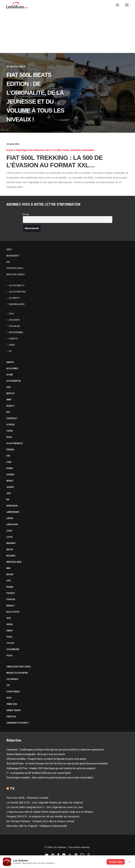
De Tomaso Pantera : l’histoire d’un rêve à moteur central (40, 821)
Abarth (10, 362)
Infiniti (10, 481)
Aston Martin (13, 381)
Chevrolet (12, 418)
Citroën (10, 425)
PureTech (11, 717)
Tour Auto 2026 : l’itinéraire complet (27, 798)
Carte (9, 250)
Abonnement (13, 256)
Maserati (11, 543)
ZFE (8, 685)
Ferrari (10, 450)
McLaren (11, 556)
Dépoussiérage (16, 332)
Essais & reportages (17, 150)
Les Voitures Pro (17, 292)
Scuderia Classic (17, 304)
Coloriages (12, 679)
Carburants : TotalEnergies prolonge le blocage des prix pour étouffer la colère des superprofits (55, 750)
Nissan (10, 574)
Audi (9, 387)
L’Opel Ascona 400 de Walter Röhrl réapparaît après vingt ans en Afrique (50, 812)
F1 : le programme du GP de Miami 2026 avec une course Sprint (39, 773)
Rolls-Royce (13, 612)
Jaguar (10, 487)
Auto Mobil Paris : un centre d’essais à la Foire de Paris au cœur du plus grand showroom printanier (57, 763)
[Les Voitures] (17, 5)
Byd (8, 412)
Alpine (10, 375)
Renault (11, 606)
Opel (9, 581)
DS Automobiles (15, 443)
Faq (8, 262)
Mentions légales (15, 274)
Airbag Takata (13, 710)
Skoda (10, 624)
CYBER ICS (13, 339)
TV (12, 788)
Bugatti (10, 406)
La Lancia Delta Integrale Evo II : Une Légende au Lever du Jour (45, 807)
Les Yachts (14, 298)
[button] (127, 5)
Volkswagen (13, 649)
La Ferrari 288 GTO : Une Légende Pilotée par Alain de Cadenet (45, 802)
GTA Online (14, 326)
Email (26, 214)
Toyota (10, 643)
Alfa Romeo (12, 368)
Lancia (10, 518)
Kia (8, 500)
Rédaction (39, 150)
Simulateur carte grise (19, 667)
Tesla (9, 637)
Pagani (10, 587)
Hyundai (10, 475)
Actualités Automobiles (82, 150)
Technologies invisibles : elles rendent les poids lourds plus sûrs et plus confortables (50, 778)
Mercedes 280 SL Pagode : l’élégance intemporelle (37, 826)
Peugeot (11, 593)
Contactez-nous (15, 268)
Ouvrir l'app (116, 862)
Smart (10, 631)
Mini (8, 568)
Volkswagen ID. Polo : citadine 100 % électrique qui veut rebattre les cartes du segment (51, 768)
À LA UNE (56, 150)
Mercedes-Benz (14, 562)
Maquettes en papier (17, 673)
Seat (9, 618)
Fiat (31, 150)
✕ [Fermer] (130, 862)
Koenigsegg (12, 506)
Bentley (11, 393)
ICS (10, 351)
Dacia (9, 437)
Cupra (10, 431)
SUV (48, 150)
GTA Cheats (14, 320)
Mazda (10, 549)
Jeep (9, 493)
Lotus (10, 537)
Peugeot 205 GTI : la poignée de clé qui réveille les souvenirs (43, 816)
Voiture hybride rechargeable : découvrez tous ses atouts (36, 754)
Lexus (9, 531)
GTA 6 (11, 314)
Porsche (11, 599)
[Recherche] (116, 5)
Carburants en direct (18, 723)
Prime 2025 (12, 704)
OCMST (12, 345)
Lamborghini (13, 512)
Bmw (9, 400)
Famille (66, 150)
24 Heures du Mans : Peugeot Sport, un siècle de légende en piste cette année (46, 759)
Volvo (10, 656)
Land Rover (12, 525)
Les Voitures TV (17, 286)
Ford (9, 462)
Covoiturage (13, 692)
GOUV (9, 698)
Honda (10, 468)
